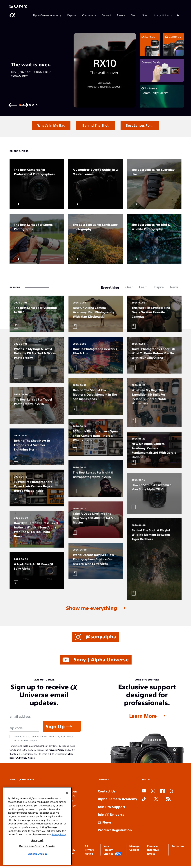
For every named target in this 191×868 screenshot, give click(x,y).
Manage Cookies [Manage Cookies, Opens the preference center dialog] (37, 854)
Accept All (37, 840)
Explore (72, 15)
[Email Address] (24, 716)
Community (89, 15)
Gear (134, 15)
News (105, 822)
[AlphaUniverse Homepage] (13, 15)
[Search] (178, 15)
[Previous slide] (13, 105)
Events (121, 15)
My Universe (163, 15)
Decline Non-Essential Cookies (37, 846)
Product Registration (115, 830)
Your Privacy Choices (113, 850)
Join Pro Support (112, 807)
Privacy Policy (57, 750)
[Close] (67, 793)
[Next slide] (24, 105)
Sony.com (178, 846)
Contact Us (107, 791)
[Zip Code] (24, 728)
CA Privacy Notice (25, 758)
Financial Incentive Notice (153, 850)
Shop (145, 15)
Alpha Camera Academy (47, 15)
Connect (106, 15)
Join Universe (111, 814)
